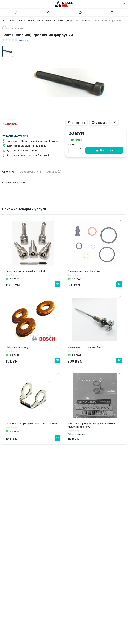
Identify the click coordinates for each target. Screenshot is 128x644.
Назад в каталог (16, 28)
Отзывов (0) (54, 172)
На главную (9, 21)
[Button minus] (81, 152)
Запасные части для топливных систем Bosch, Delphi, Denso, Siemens (55, 21)
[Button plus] (81, 148)
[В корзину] (58, 284)
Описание (8, 172)
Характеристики (31, 172)
